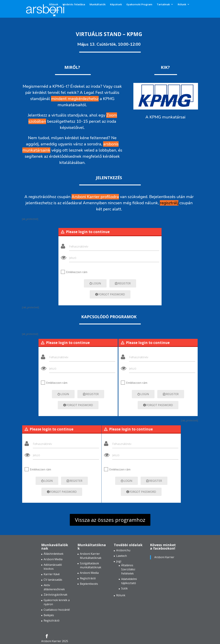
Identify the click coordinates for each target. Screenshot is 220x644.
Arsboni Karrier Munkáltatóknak (91, 556)
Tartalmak (163, 5)
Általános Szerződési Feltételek (128, 569)
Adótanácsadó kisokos (53, 567)
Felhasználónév (79, 246)
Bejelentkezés (89, 584)
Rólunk (182, 5)
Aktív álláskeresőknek (54, 587)
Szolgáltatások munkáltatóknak (91, 565)
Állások (54, 5)
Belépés (54, 10)
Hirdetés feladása (74, 5)
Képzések (116, 5)
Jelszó (73, 258)
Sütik (124, 588)
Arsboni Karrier (164, 557)
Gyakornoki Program (139, 5)
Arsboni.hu (123, 550)
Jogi (119, 561)
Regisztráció (52, 620)
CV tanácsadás (53, 580)
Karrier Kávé (52, 574)
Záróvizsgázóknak (56, 595)
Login (95, 283)
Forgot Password (110, 294)
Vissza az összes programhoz (110, 520)
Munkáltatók (98, 5)
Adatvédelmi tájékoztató (129, 581)
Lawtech (122, 556)
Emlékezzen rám (77, 272)
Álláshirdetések (54, 554)
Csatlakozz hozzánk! (57, 610)
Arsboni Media (53, 559)
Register (123, 283)
